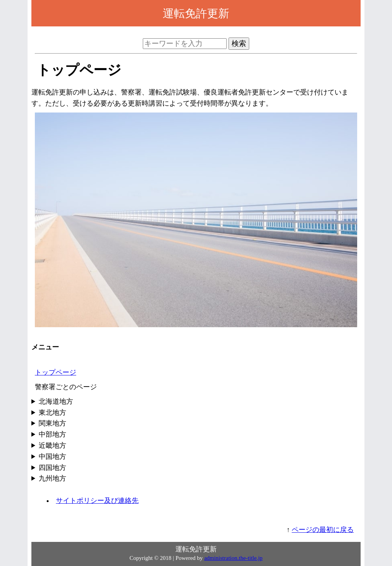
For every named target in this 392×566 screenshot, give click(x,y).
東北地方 (52, 413)
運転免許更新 (196, 13)
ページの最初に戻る (323, 530)
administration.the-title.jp (233, 558)
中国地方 (52, 457)
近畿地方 (52, 445)
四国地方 (52, 468)
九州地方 (52, 478)
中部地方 (52, 434)
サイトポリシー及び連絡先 (97, 501)
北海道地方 (56, 401)
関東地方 (52, 423)
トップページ (56, 372)
